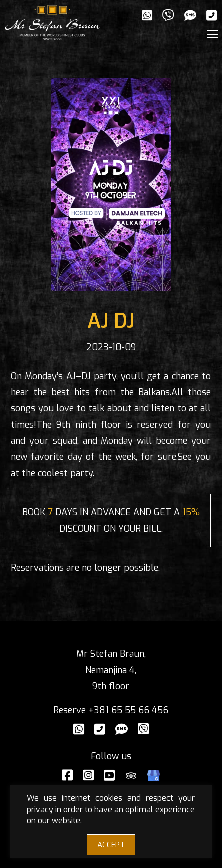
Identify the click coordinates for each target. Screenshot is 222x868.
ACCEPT (111, 845)
